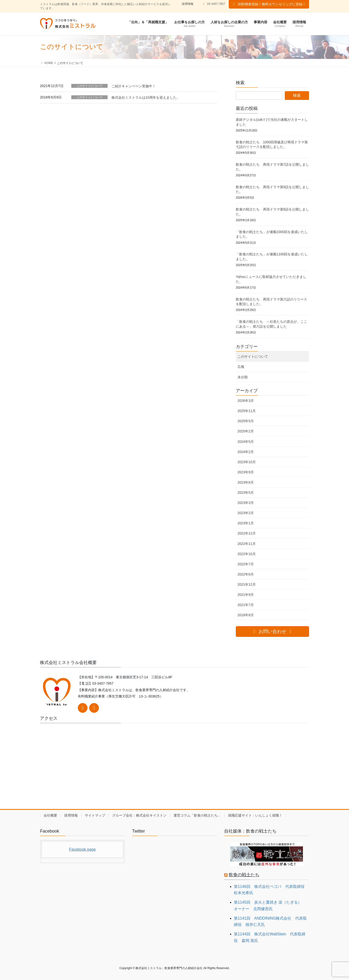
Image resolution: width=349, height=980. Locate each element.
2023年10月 (247, 462)
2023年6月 (246, 482)
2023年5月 (246, 493)
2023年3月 (246, 503)
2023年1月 (246, 523)
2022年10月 (247, 554)
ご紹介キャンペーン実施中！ (134, 86)
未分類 (243, 377)
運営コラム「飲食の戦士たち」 (197, 815)
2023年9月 (246, 472)
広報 (241, 367)
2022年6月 (246, 574)
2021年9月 (246, 595)
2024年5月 (246, 442)
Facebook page (82, 849)
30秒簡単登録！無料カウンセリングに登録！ (269, 4)
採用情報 (188, 4)
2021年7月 (246, 605)
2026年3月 (246, 401)
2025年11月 (247, 411)
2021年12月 (247, 584)
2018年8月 (246, 615)
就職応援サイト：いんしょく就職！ (255, 815)
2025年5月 (246, 421)
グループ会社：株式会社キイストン (139, 815)
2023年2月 (246, 513)
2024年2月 (246, 452)
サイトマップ (95, 815)
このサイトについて (89, 86)
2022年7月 (246, 564)
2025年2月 (246, 431)
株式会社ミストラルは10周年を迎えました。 (146, 97)
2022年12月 (247, 533)
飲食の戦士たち (244, 875)
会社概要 (50, 815)
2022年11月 (247, 544)
